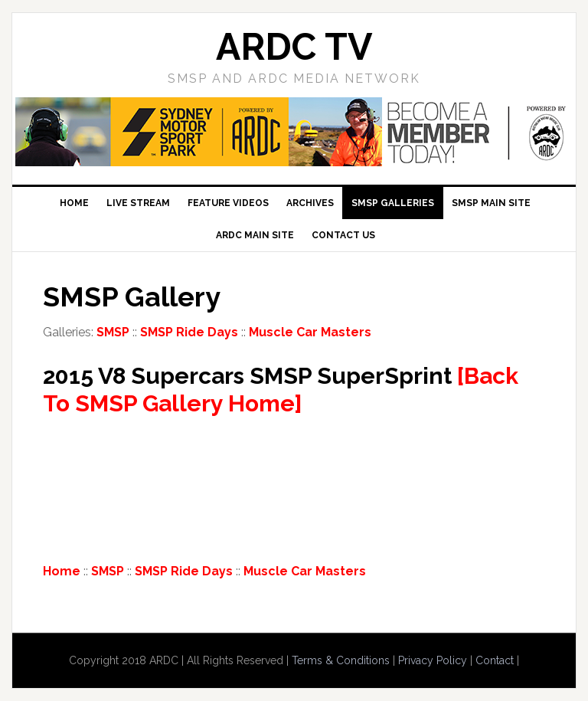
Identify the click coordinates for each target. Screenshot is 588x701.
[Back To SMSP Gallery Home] (281, 390)
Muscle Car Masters (310, 332)
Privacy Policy (433, 660)
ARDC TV (294, 47)
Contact (495, 660)
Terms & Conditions (341, 660)
